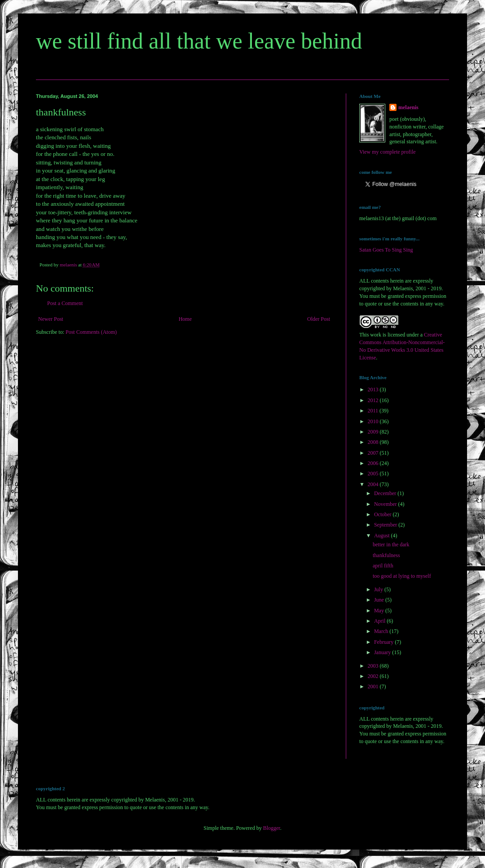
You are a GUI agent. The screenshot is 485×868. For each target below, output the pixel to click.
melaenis (408, 107)
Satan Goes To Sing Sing (386, 250)
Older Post (319, 319)
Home (185, 319)
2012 (374, 400)
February (384, 642)
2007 (374, 453)
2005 (374, 474)
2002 (374, 676)
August (383, 536)
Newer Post (51, 319)
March (382, 631)
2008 (374, 442)
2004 (374, 484)
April (380, 621)
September (386, 525)
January (383, 652)
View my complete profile (388, 152)
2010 (374, 421)
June (380, 600)
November (386, 504)
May (380, 611)
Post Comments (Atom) (91, 332)
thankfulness (386, 555)
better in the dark (391, 545)
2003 (374, 666)
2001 (374, 686)
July (379, 589)
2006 (374, 463)
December (386, 493)
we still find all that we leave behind (199, 41)
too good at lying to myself (402, 576)
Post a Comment (65, 303)
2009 (374, 432)
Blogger (272, 828)
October (384, 514)
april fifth (383, 566)
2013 (374, 390)
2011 (374, 411)
